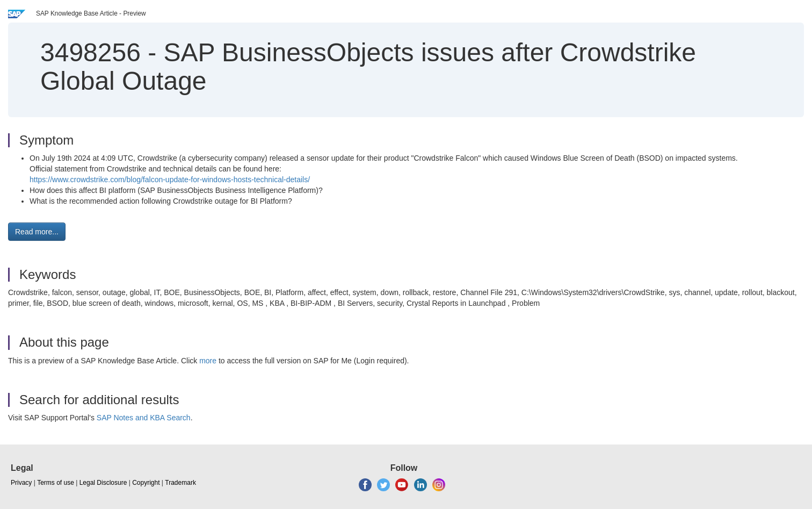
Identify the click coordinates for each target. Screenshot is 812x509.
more (208, 361)
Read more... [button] (37, 232)
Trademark (180, 483)
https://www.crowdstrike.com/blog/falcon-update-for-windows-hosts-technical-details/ (170, 180)
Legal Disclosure (103, 483)
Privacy (21, 483)
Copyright (146, 483)
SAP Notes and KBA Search (144, 418)
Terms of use (56, 483)
